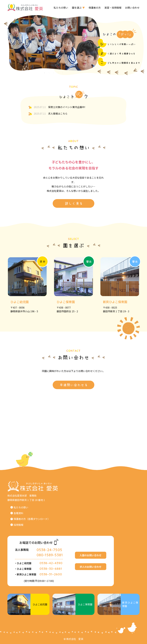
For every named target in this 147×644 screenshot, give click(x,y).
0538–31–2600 (51, 576)
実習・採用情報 (113, 8)
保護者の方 (95, 8)
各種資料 (17, 514)
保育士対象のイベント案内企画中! (57, 107)
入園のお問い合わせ (90, 557)
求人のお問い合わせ (90, 568)
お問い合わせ (132, 8)
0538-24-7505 (49, 551)
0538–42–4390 (51, 564)
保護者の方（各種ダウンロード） (30, 520)
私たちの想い (61, 8)
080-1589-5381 (50, 556)
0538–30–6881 (51, 570)
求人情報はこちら (48, 114)
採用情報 (17, 526)
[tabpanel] (54, 43)
